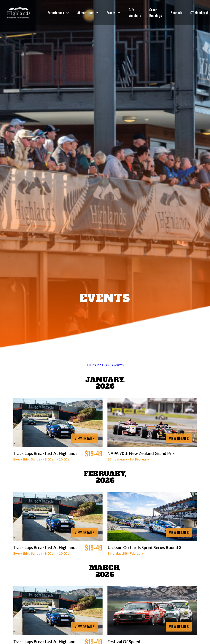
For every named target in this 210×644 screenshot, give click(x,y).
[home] (19, 13)
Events (111, 13)
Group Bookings (156, 13)
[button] (58, 13)
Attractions (85, 13)
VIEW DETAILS (84, 438)
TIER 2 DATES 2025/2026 (105, 365)
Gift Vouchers (135, 13)
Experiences (56, 13)
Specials (176, 13)
